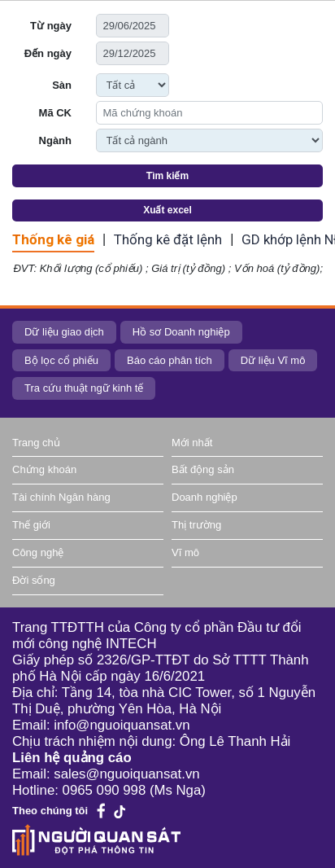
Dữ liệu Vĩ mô (273, 360)
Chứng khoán (44, 469)
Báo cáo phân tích (170, 360)
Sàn (62, 85)
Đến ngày (48, 53)
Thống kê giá (53, 239)
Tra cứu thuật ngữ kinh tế (84, 388)
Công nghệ (38, 552)
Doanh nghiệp (204, 497)
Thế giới (31, 525)
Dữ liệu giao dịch (64, 332)
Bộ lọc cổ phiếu (61, 360)
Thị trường (196, 525)
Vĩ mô (185, 552)
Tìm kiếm (167, 176)
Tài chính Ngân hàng (61, 497)
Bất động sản (203, 469)
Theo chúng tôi (50, 811)
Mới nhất (192, 443)
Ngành (55, 140)
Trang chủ (36, 443)
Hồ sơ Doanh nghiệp (181, 332)
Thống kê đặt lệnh (168, 239)
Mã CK (55, 113)
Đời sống (34, 580)
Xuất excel (167, 210)
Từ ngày (51, 26)
